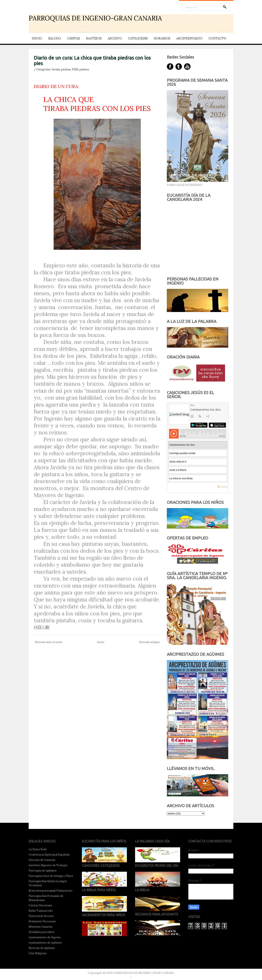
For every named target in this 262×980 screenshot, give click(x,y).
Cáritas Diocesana (40, 905)
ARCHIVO (115, 38)
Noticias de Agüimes (42, 948)
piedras (66, 70)
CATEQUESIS (138, 38)
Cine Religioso (38, 953)
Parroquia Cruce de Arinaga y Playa (51, 876)
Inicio (101, 642)
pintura (84, 70)
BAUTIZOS (94, 38)
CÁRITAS (73, 38)
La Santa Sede (38, 849)
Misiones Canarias (41, 927)
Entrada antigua (149, 642)
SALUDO (54, 38)
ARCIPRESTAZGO (189, 38)
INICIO (37, 38)
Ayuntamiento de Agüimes (45, 943)
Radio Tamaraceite (41, 911)
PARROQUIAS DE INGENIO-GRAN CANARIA (95, 18)
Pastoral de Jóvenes (41, 916)
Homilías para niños (41, 932)
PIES (75, 70)
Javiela (56, 70)
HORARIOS (162, 38)
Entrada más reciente (49, 642)
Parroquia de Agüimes (43, 871)
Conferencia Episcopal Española (49, 855)
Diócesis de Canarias (42, 860)
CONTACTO (217, 38)
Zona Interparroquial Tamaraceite (51, 891)
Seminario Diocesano (42, 921)
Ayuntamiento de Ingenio (45, 937)
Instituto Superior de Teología (48, 865)
